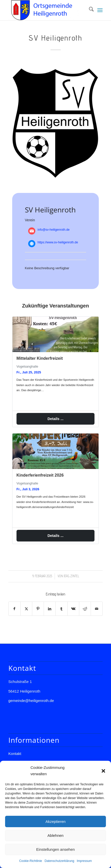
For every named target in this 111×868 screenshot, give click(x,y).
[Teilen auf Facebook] (14, 609)
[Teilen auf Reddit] (85, 609)
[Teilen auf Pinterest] (38, 609)
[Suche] (89, 10)
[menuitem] (89, 10)
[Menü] (100, 10)
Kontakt (15, 754)
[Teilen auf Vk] (73, 609)
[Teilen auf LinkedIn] (50, 609)
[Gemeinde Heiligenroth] (46, 10)
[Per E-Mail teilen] (97, 609)
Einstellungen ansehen (56, 849)
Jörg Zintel (71, 577)
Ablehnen (55, 835)
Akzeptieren (55, 821)
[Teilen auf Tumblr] (61, 609)
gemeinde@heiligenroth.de (31, 701)
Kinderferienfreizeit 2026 (40, 475)
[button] (103, 771)
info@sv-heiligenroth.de (54, 230)
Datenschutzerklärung (59, 861)
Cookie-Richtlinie (30, 861)
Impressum (84, 861)
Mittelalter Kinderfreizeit (40, 358)
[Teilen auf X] (26, 609)
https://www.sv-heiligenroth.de (58, 242)
